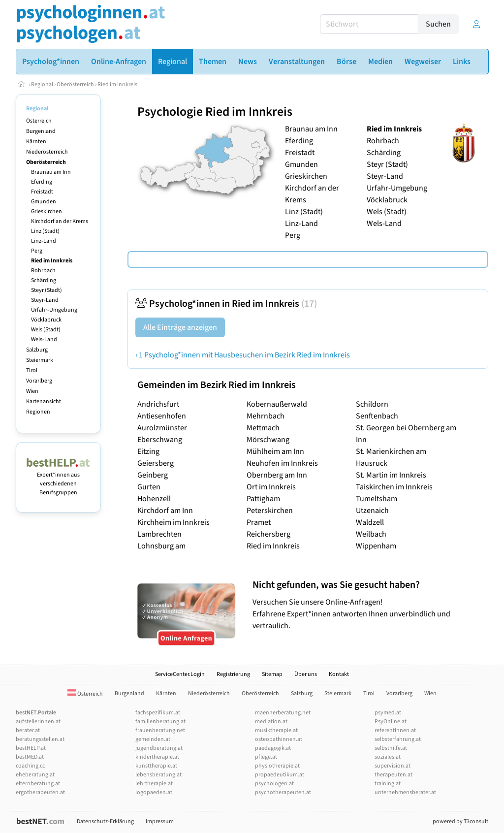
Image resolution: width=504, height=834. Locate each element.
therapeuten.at (394, 775)
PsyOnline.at (391, 722)
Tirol (32, 370)
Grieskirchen (47, 211)
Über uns (306, 674)
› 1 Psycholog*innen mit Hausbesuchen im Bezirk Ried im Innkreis (243, 355)
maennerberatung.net (283, 713)
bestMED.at (30, 757)
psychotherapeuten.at (283, 792)
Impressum (160, 821)
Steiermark (40, 360)
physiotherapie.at (277, 766)
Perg (37, 251)
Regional (42, 84)
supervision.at (393, 766)
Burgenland (41, 131)
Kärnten (36, 142)
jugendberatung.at (159, 748)
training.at (388, 784)
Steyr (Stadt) (47, 290)
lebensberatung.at (158, 775)
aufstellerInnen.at (38, 722)
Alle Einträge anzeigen (180, 327)
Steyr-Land (45, 300)
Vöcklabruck (46, 320)
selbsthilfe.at (391, 748)
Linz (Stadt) (45, 231)
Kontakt (339, 674)
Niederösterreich (47, 152)
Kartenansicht (44, 401)
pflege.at (266, 757)
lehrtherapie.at (154, 784)
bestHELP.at (31, 748)
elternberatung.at (38, 784)
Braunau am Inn (51, 172)
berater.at (28, 730)
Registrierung (233, 674)
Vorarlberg (39, 381)
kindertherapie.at (157, 757)
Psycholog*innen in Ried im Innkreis (226, 304)
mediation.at (271, 722)
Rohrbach (43, 271)
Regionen (38, 412)
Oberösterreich (75, 84)
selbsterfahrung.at (398, 739)
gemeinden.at (153, 739)
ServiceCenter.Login (180, 674)
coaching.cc (30, 766)
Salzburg (37, 350)
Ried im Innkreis (117, 84)
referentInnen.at (395, 730)
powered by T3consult (460, 821)
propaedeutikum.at (280, 775)
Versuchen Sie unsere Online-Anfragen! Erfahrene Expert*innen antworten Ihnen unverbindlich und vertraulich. (368, 605)
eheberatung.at (35, 775)
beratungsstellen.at (40, 739)
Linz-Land (44, 241)
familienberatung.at (160, 722)
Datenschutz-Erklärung (105, 821)
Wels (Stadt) (46, 330)
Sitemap (272, 674)
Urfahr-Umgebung (54, 310)
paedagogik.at (273, 748)
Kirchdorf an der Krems (60, 221)
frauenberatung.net (160, 730)
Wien (32, 391)
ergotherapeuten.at (40, 792)
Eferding (42, 182)
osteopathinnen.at (279, 739)
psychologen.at (274, 784)
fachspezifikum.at (158, 713)
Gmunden (44, 202)
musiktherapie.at (276, 730)
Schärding (44, 280)
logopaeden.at (154, 792)
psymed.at (388, 713)
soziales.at (388, 757)
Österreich (39, 121)
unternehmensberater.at (405, 792)
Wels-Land (44, 339)
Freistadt (42, 192)
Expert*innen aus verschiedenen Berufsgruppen (58, 479)
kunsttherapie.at (156, 766)
